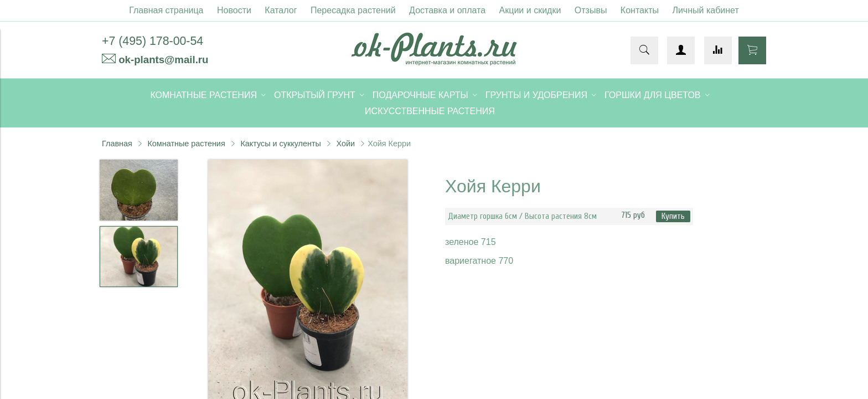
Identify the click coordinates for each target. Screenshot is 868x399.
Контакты (640, 10)
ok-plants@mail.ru (163, 60)
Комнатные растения (186, 144)
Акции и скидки (530, 10)
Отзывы (591, 10)
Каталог (281, 10)
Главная (117, 144)
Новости (234, 10)
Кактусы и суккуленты (281, 144)
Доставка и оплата (447, 10)
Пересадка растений (353, 10)
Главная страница (166, 10)
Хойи (346, 144)
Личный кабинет (705, 10)
